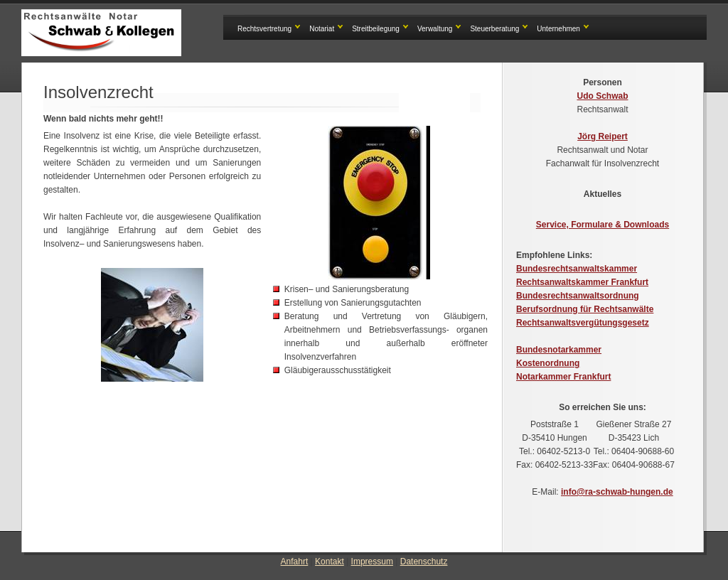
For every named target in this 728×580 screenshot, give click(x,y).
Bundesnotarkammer (559, 350)
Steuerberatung (494, 29)
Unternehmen (558, 29)
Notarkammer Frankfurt (563, 377)
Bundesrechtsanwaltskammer (577, 269)
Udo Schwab (602, 96)
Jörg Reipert (603, 136)
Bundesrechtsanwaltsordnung (578, 296)
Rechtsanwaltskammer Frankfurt (582, 282)
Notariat (322, 29)
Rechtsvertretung (264, 29)
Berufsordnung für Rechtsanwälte (585, 309)
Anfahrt (295, 562)
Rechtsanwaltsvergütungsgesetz (583, 323)
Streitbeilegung (376, 29)
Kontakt (330, 562)
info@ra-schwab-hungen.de (617, 492)
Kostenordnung (548, 363)
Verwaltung (435, 29)
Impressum (372, 562)
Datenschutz (424, 562)
